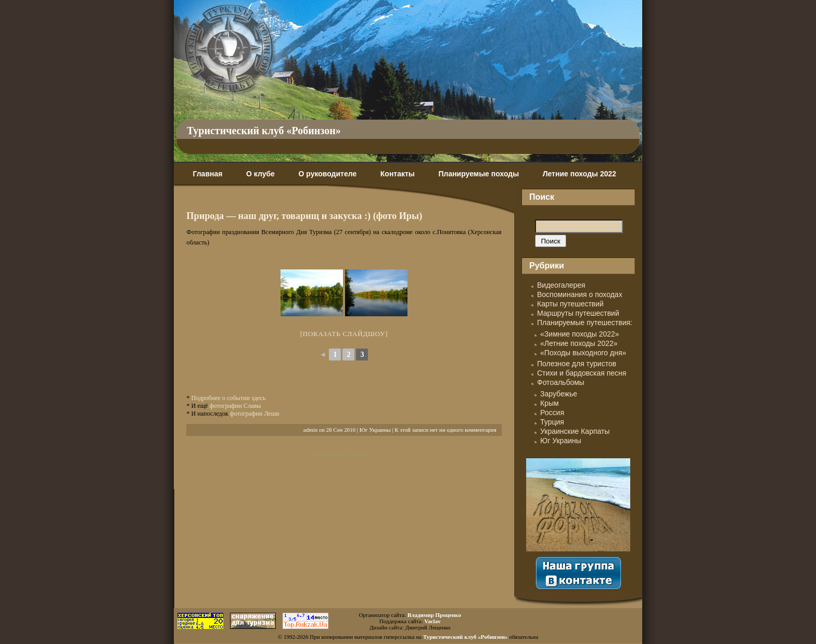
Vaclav (432, 621)
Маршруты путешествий (578, 313)
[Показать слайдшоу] (344, 334)
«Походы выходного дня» (583, 353)
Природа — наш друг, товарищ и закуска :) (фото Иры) (304, 216)
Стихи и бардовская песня (582, 373)
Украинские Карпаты (575, 431)
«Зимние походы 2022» (580, 334)
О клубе (260, 174)
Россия (552, 413)
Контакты (398, 174)
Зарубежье (559, 394)
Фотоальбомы (561, 382)
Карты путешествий (570, 304)
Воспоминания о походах (580, 294)
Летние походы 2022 (579, 174)
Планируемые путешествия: (585, 323)
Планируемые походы (479, 174)
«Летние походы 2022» (579, 343)
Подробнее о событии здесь (228, 398)
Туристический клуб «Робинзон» (264, 131)
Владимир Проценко (434, 615)
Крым (550, 403)
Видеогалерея (561, 285)
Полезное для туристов (577, 364)
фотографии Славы (235, 406)
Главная (207, 174)
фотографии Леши (255, 414)
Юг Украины (375, 430)
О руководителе (327, 174)
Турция (552, 422)
